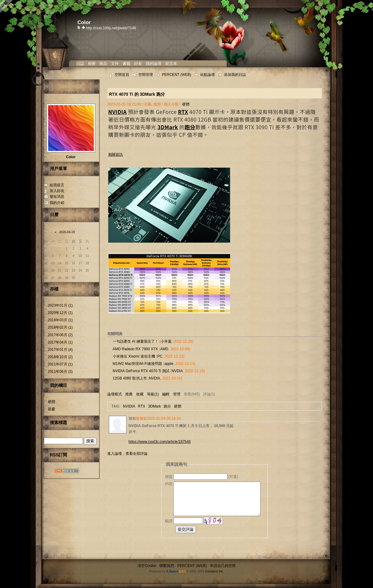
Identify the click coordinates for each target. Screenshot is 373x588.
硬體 (52, 402)
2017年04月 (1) (60, 342)
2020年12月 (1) (60, 313)
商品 (103, 64)
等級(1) (153, 394)
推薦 (129, 394)
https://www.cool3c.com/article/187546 (160, 442)
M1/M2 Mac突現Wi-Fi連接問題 (138, 364)
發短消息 (57, 197)
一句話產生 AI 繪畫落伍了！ (136, 341)
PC (160, 356)
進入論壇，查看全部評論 (127, 454)
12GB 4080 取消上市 (130, 378)
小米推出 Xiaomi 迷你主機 (134, 356)
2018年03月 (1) (60, 320)
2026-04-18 (67, 232)
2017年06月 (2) (60, 335)
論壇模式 (115, 394)
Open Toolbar (8, 7)
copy (80, 27)
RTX (142, 406)
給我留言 (57, 185)
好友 (138, 64)
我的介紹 (57, 203)
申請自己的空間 (223, 566)
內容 (169, 484)
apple (169, 364)
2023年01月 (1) (60, 305)
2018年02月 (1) (60, 327)
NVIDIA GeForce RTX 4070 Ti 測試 (141, 371)
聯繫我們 (167, 566)
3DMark (155, 406)
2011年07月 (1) (60, 364)
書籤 (126, 64)
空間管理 (146, 75)
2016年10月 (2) (60, 357)
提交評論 (186, 529)
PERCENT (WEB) (177, 75)
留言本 (171, 64)
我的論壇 (154, 64)
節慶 (52, 409)
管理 (177, 394)
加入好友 (57, 191)
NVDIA (177, 371)
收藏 (140, 394)
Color (71, 157)
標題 (169, 477)
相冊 (92, 64)
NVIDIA (129, 406)
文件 (115, 64)
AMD (164, 349)
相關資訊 (115, 155)
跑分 (167, 406)
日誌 (80, 64)
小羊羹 (166, 341)
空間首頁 (122, 75)
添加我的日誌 (235, 75)
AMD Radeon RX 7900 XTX (135, 349)
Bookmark (84, 27)
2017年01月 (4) (60, 350)
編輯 (166, 394)
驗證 (169, 521)
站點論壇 (208, 75)
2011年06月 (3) (60, 372)
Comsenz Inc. (214, 571)
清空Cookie (147, 566)
